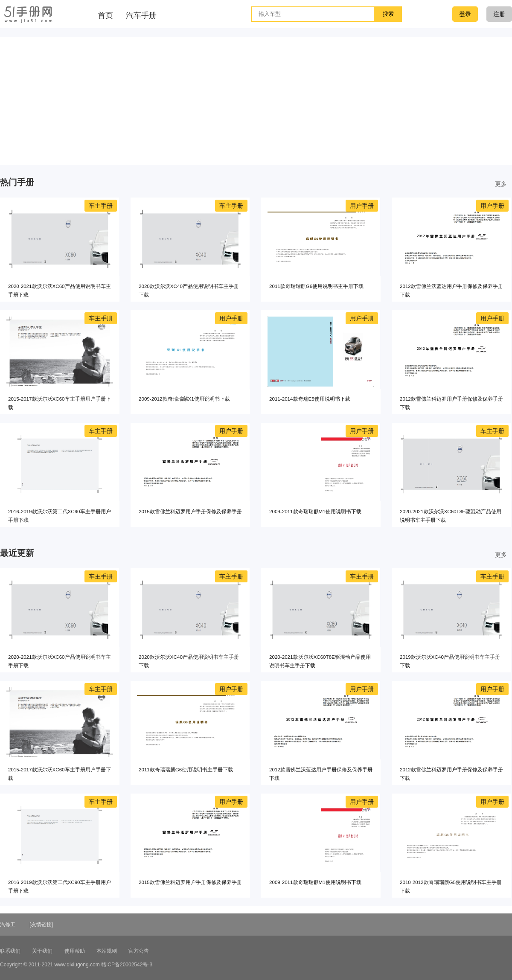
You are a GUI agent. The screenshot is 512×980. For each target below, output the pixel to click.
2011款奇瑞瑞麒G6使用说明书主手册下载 (316, 286)
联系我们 (10, 951)
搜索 (388, 14)
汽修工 (8, 925)
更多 (501, 184)
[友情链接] (41, 925)
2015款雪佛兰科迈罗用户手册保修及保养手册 (190, 511)
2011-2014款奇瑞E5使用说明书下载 (310, 399)
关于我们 (42, 951)
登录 (465, 14)
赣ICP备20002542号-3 (127, 965)
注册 (499, 14)
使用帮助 (75, 951)
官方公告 (139, 951)
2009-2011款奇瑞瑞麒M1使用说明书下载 (315, 511)
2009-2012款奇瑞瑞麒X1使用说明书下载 (184, 399)
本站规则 (107, 951)
